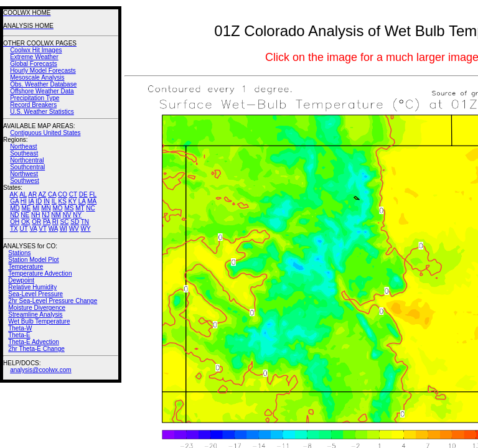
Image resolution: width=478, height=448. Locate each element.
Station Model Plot (33, 260)
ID (39, 201)
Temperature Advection (40, 273)
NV (67, 215)
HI (24, 201)
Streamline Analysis (35, 315)
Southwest (25, 181)
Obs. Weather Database (43, 84)
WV (74, 229)
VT (43, 229)
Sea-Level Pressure (35, 294)
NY (77, 215)
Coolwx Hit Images (36, 50)
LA (82, 201)
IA (31, 201)
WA (53, 229)
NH (35, 215)
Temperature (26, 267)
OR (36, 222)
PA (47, 222)
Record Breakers (33, 105)
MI (36, 208)
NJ (45, 215)
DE (83, 194)
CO (63, 194)
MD (15, 208)
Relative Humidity (32, 287)
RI (55, 222)
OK (26, 222)
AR (32, 194)
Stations (19, 253)
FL (93, 194)
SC (65, 222)
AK (14, 194)
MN (46, 208)
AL (23, 194)
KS (63, 201)
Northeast (23, 147)
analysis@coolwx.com (41, 370)
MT (80, 208)
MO (57, 208)
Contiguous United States (45, 133)
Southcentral (27, 167)
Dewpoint (21, 280)
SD (75, 222)
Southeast (24, 153)
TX (14, 229)
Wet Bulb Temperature (39, 321)
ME (26, 208)
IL (54, 201)
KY (73, 201)
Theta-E (19, 335)
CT (73, 194)
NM (56, 215)
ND (14, 215)
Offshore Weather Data (42, 91)
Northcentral (27, 160)
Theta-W (20, 328)
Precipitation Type (35, 98)
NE (25, 215)
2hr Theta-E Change (36, 349)
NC (90, 208)
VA (33, 229)
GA (14, 201)
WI (63, 229)
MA (92, 201)
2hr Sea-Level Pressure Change (53, 301)
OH (15, 222)
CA (52, 194)
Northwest (24, 174)
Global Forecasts (34, 64)
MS (69, 208)
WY (86, 229)
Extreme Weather (34, 57)
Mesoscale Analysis (37, 77)
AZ (42, 194)
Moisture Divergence (37, 308)
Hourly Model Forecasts (43, 71)
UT (24, 229)
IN (47, 201)
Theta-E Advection (34, 342)
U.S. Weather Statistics (42, 112)
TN (85, 222)
